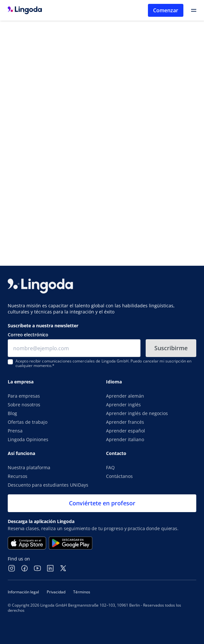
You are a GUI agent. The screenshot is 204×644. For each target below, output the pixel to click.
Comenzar (166, 10)
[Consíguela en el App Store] (27, 543)
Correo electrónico (28, 335)
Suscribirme (171, 348)
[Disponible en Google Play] (71, 543)
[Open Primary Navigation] (194, 10)
